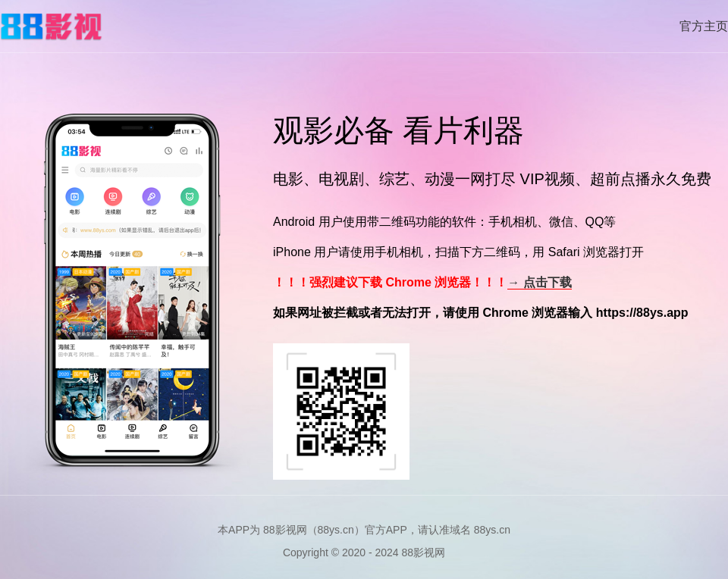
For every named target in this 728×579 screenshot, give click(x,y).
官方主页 (704, 26)
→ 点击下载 (539, 282)
